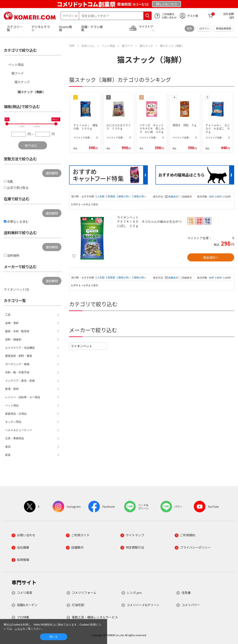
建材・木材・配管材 (17, 331)
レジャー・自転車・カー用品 (23, 397)
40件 (212, 197)
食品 (8, 447)
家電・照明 (12, 389)
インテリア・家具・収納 (20, 381)
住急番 (186, 592)
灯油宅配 (78, 605)
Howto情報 (65, 28)
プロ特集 (23, 617)
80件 (219, 197)
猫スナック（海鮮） (31, 92)
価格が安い (125, 196)
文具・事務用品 (15, 438)
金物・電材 (12, 323)
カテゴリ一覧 (15, 28)
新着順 (112, 196)
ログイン (204, 28)
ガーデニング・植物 (17, 364)
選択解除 (52, 173)
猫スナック (22, 82)
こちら (19, 629)
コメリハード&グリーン (143, 605)
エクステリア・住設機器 (20, 348)
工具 (8, 315)
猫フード (18, 73)
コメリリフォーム (84, 592)
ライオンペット (82, 346)
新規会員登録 (224, 28)
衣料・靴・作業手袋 (17, 372)
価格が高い (140, 196)
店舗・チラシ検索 (92, 28)
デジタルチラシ (41, 28)
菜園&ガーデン (27, 605)
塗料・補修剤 (13, 339)
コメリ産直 (25, 592)
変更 (189, 28)
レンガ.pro (134, 592)
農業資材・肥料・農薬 (19, 356)
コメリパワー (191, 605)
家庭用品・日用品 (16, 414)
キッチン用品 (13, 422)
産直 (8, 455)
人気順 (101, 196)
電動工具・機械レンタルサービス (95, 617)
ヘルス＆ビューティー (19, 430)
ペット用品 (16, 65)
